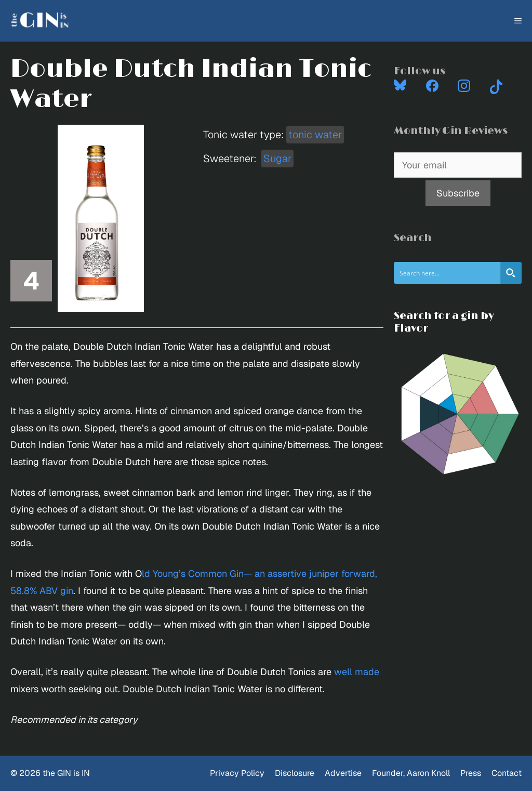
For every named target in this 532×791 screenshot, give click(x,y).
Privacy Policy (237, 773)
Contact (507, 773)
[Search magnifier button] (511, 273)
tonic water (315, 135)
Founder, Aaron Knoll (411, 773)
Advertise (343, 773)
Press (471, 773)
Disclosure (295, 773)
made (367, 672)
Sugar (277, 159)
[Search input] (447, 273)
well (343, 672)
